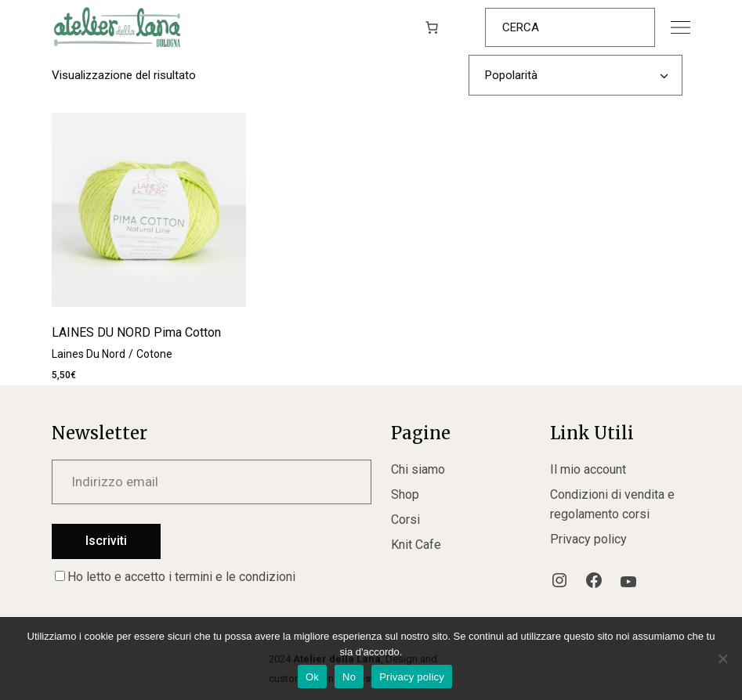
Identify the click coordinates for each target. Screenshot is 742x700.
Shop (405, 494)
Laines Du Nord (89, 354)
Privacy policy (588, 539)
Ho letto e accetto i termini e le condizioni (175, 577)
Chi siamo (418, 469)
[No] (722, 659)
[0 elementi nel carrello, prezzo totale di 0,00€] (432, 27)
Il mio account (588, 469)
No (349, 677)
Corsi (405, 520)
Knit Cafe (416, 545)
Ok (312, 677)
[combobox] (576, 75)
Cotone (154, 354)
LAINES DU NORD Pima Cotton (136, 332)
